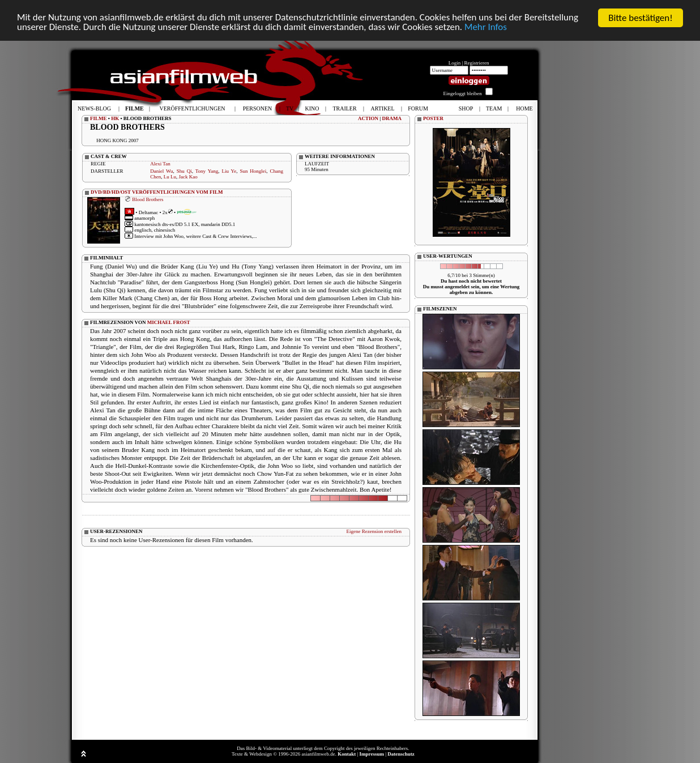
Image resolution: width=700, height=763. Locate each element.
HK (115, 118)
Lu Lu (170, 177)
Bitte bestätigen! (641, 18)
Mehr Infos (487, 28)
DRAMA (392, 118)
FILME (99, 118)
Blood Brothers (148, 199)
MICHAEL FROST (169, 322)
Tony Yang (207, 171)
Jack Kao (188, 177)
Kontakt (347, 754)
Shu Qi (184, 171)
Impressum (372, 754)
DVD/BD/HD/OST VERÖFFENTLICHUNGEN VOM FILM (157, 192)
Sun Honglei (253, 171)
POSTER (433, 118)
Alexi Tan (160, 164)
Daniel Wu (161, 171)
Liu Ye (229, 171)
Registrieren (477, 63)
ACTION (368, 118)
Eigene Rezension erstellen (374, 531)
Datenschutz (401, 754)
